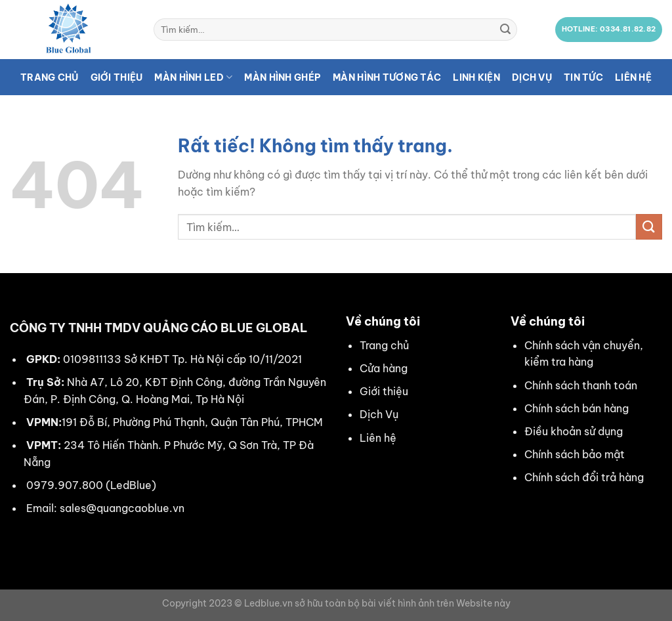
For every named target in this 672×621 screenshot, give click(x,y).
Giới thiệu (117, 77)
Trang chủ (50, 77)
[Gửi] (505, 30)
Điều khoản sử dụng (574, 431)
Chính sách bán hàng (577, 408)
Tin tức (583, 77)
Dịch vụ (532, 77)
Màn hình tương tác (387, 77)
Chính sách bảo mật (575, 454)
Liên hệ (633, 77)
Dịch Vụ (379, 414)
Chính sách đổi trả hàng (584, 477)
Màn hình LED (193, 77)
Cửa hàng (384, 368)
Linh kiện (476, 77)
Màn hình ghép (283, 77)
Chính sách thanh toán (581, 385)
